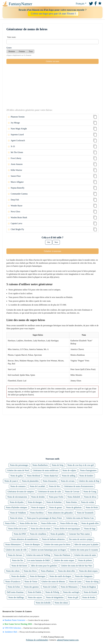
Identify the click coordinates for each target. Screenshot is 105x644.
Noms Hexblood (34, 476)
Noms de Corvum (72, 492)
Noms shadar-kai (51, 476)
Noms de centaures (18, 486)
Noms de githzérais (74, 507)
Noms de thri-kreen (19, 566)
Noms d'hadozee (47, 571)
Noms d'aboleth (74, 497)
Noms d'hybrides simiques (17, 507)
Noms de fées (54, 486)
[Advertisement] (52, 86)
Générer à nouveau (52, 251)
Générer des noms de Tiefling (38, 555)
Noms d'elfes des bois (28, 523)
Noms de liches (14, 587)
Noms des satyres (35, 597)
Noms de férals (92, 507)
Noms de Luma (75, 582)
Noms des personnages (19, 465)
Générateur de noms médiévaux (46, 470)
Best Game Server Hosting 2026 (18, 624)
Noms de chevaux (15, 555)
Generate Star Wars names (80, 534)
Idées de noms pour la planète (86, 545)
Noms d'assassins (50, 481)
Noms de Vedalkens (18, 513)
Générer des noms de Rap (89, 481)
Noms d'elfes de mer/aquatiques (67, 529)
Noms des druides (18, 576)
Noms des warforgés (71, 592)
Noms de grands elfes (90, 523)
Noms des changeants (84, 576)
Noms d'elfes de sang (69, 523)
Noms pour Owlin (56, 497)
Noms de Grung (90, 492)
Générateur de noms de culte (50, 492)
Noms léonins (71, 502)
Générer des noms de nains (85, 555)
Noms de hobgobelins (55, 597)
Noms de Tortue (31, 582)
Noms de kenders (86, 476)
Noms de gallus (17, 476)
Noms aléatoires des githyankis (60, 513)
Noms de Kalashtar (54, 502)
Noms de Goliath (50, 587)
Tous (31, 51)
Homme (12, 51)
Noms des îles (17, 560)
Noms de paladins (58, 534)
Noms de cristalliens (38, 534)
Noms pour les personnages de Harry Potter (45, 518)
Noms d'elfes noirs (49, 523)
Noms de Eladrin (34, 592)
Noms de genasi (56, 507)
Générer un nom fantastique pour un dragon (48, 550)
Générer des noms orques (64, 560)
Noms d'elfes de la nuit (17, 529)
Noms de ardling (69, 476)
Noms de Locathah (37, 486)
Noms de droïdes (38, 497)
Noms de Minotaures (69, 587)
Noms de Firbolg (52, 592)
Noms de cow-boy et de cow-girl (81, 465)
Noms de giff (73, 597)
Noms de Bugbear (89, 587)
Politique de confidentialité (37, 640)
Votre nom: (12, 37)
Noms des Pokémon (62, 555)
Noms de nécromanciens (17, 497)
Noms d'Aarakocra (13, 582)
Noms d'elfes (10, 523)
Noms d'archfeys (37, 513)
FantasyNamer (13, 4)
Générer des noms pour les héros (57, 545)
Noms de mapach (38, 507)
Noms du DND (20, 534)
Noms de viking (92, 582)
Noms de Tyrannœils (85, 513)
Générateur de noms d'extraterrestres (79, 486)
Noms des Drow (30, 571)
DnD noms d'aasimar (15, 592)
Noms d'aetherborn (40, 465)
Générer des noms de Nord (18, 470)
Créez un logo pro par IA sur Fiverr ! (53, 14)
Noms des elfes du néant (41, 529)
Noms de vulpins (69, 470)
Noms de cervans (68, 481)
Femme (22, 51)
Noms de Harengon (38, 576)
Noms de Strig (58, 465)
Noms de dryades (17, 502)
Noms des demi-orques (88, 571)
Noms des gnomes (31, 587)
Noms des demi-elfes (67, 571)
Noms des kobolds (43, 603)
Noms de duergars (35, 502)
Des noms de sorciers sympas (81, 539)
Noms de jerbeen (85, 560)
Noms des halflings (16, 597)
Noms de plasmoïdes (30, 481)
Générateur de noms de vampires (21, 492)
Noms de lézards (90, 592)
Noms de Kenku (89, 597)
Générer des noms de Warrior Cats (80, 518)
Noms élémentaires (13, 545)
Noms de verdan (88, 502)
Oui (49, 242)
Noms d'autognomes (88, 470)
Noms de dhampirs (32, 545)
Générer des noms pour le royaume (84, 550)
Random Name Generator (15, 620)
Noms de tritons (16, 518)
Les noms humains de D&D (38, 560)
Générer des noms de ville (16, 550)
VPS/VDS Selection (13, 628)
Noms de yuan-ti (11, 481)
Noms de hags (90, 529)
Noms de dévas (90, 497)
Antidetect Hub (11, 632)
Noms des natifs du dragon (60, 576)
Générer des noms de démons (53, 582)
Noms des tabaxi (61, 603)
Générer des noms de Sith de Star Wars (77, 566)
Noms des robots (13, 571)
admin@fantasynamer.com (68, 640)
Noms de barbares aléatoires (53, 539)
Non (56, 242)
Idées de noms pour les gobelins (44, 566)
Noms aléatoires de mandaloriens (25, 539)
